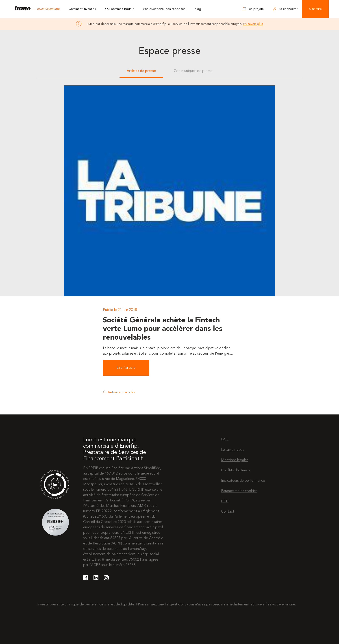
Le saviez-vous (233, 450)
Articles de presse (141, 71)
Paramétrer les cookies (239, 491)
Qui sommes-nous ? (120, 9)
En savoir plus (253, 24)
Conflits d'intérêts (236, 471)
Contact (228, 512)
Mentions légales (235, 460)
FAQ (225, 440)
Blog (198, 9)
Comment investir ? (82, 9)
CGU (225, 501)
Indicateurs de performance (243, 481)
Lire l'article (126, 368)
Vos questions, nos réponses (164, 9)
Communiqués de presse (193, 71)
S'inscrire (315, 9)
